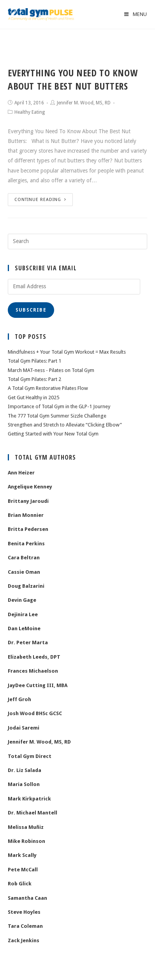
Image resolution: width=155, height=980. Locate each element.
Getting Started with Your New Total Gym (53, 434)
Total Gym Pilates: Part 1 (34, 361)
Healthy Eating (30, 112)
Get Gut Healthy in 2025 (33, 397)
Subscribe (31, 310)
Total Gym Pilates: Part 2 (34, 379)
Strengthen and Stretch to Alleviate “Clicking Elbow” (65, 425)
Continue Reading (40, 200)
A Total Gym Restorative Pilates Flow (48, 388)
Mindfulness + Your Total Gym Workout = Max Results (67, 352)
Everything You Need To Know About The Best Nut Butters (73, 79)
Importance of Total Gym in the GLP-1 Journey (59, 406)
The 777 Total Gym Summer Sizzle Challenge (57, 416)
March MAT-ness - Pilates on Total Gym (51, 370)
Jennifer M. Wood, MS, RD (84, 103)
